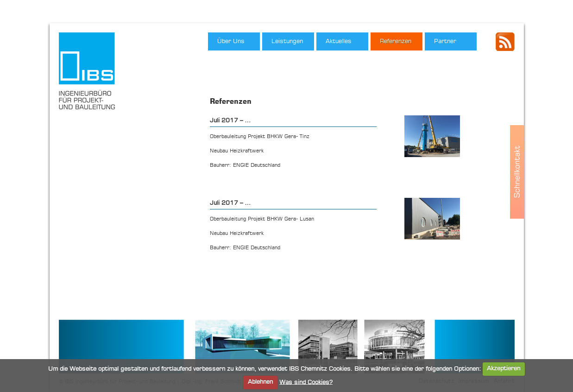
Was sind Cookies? (306, 382)
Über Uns (231, 41)
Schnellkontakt (517, 172)
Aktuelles (339, 41)
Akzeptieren (504, 369)
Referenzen (396, 41)
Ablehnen (260, 382)
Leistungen (287, 41)
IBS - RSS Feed (505, 42)
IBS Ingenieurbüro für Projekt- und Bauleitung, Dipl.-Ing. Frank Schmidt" (90, 73)
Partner (445, 41)
